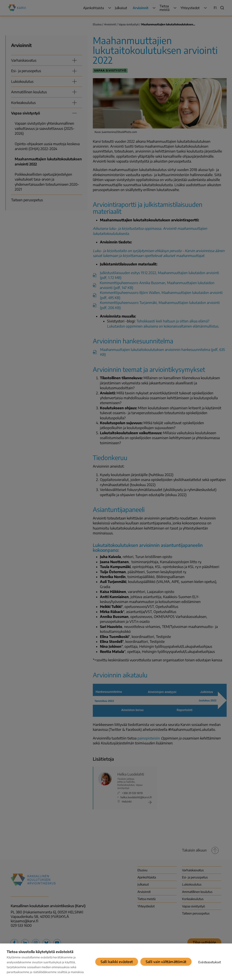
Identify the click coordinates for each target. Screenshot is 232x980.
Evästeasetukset (210, 962)
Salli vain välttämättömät (166, 962)
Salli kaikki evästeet (117, 962)
